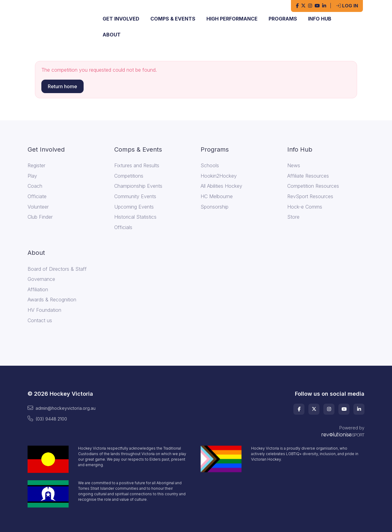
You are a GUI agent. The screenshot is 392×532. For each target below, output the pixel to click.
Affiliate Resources (308, 176)
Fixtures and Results (137, 165)
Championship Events (138, 186)
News (294, 165)
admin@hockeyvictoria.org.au (62, 408)
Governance (41, 279)
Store (293, 217)
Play (32, 176)
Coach (35, 186)
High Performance (232, 19)
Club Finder (40, 217)
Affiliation (38, 289)
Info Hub (320, 19)
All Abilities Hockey (221, 186)
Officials (123, 227)
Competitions (129, 176)
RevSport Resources (310, 196)
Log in (347, 6)
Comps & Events (173, 19)
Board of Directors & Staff (57, 269)
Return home (62, 86)
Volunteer (38, 207)
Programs (283, 19)
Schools (210, 165)
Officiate (37, 196)
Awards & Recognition (52, 300)
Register (36, 165)
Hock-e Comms (305, 207)
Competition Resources (313, 186)
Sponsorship (215, 207)
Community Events (135, 196)
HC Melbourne (217, 196)
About (112, 35)
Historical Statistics (135, 217)
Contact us (40, 320)
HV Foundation (44, 310)
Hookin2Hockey (219, 176)
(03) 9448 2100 (47, 419)
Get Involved (121, 19)
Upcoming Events (134, 207)
